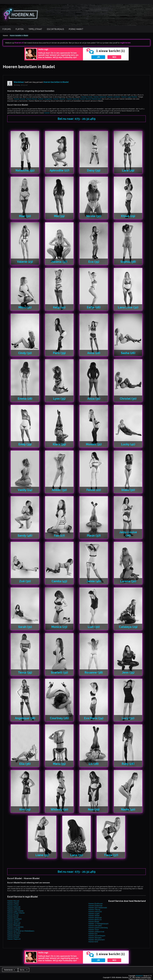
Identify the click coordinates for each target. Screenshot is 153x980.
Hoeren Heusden (95, 926)
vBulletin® (139, 976)
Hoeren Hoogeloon (45, 99)
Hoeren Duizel (19, 99)
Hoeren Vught (94, 914)
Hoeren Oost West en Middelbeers (21, 931)
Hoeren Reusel (13, 901)
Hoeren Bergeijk (14, 925)
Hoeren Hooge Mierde (16, 913)
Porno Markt (76, 29)
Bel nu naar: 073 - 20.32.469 (77, 119)
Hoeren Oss (93, 934)
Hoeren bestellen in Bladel (19, 35)
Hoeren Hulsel (87, 97)
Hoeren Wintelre (14, 933)
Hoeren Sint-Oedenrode (98, 908)
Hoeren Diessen (14, 935)
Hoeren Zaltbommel (96, 932)
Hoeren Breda (94, 922)
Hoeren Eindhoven (96, 904)
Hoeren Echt (93, 942)
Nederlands (9, 970)
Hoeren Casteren (114, 97)
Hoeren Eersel (31, 99)
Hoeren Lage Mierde (129, 97)
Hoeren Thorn (94, 930)
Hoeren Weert (94, 916)
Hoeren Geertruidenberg (98, 928)
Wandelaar (19, 82)
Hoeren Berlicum (95, 920)
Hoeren (5, 35)
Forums (7, 29)
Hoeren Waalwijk (95, 918)
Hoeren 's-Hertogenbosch (98, 924)
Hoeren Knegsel (14, 929)
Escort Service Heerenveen (91, 99)
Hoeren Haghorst (14, 939)
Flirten (20, 29)
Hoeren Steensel (73, 99)
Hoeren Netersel (100, 97)
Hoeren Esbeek (13, 937)
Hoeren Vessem (59, 99)
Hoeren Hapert (13, 903)
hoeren (47, 113)
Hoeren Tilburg (94, 910)
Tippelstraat (35, 29)
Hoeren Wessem (95, 938)
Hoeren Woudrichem (97, 940)
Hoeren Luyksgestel (15, 927)
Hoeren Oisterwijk (95, 906)
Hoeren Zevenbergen (97, 936)
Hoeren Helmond (95, 912)
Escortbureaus (55, 29)
